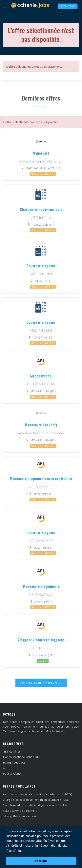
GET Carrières (12, 751)
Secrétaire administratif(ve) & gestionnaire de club (35, 805)
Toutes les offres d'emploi (41, 683)
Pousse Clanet (12, 773)
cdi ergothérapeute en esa (20, 816)
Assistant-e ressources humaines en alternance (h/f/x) (38, 794)
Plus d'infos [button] (14, 851)
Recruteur (68, 6)
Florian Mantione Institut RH (21, 757)
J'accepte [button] (41, 861)
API (5, 768)
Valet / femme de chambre (20, 811)
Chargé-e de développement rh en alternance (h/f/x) (36, 800)
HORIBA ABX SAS (14, 762)
